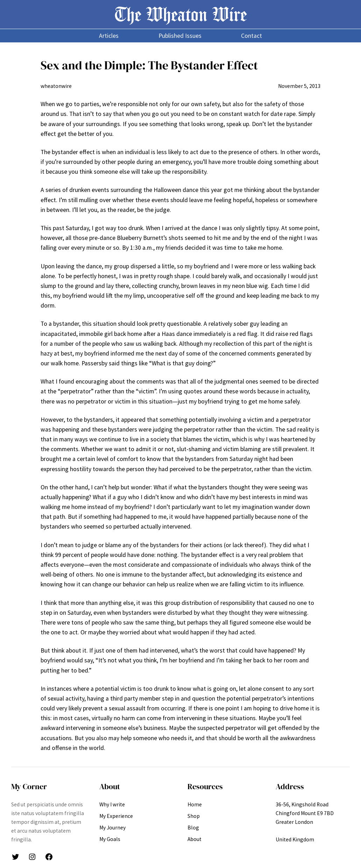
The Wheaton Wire (181, 14)
